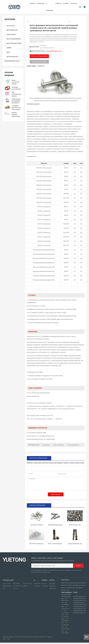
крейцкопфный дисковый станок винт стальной (56, 525)
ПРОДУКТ (43, 46)
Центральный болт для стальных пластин (75, 544)
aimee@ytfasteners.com (54, 51)
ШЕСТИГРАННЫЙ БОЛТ (47, 48)
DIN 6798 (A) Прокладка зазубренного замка (36, 544)
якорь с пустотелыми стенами (16, 82)
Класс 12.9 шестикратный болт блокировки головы (56, 544)
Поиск (78, 566)
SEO (9, 639)
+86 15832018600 (49, 439)
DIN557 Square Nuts (75, 525)
